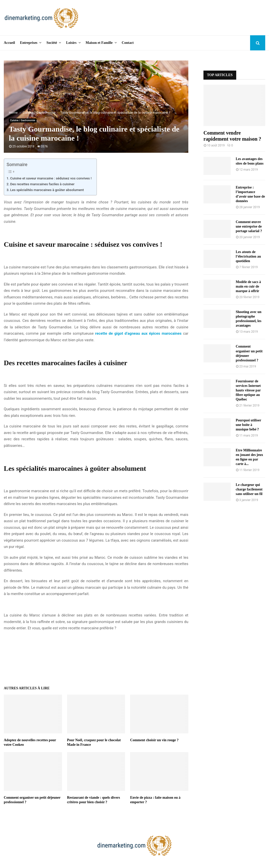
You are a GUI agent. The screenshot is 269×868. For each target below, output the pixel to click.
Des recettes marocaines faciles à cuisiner (42, 184)
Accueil (9, 43)
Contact (128, 43)
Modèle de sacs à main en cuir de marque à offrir (248, 286)
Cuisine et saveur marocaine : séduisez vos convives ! (51, 178)
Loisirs (71, 43)
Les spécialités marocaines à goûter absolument (47, 190)
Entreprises (29, 43)
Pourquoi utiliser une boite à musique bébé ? (248, 425)
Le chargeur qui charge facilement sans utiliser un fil (249, 489)
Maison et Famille (99, 43)
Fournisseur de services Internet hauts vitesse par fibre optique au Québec (248, 390)
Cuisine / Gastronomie (23, 120)
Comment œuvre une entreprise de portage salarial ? (249, 226)
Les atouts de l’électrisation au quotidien (248, 256)
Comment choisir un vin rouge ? (154, 740)
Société (52, 43)
